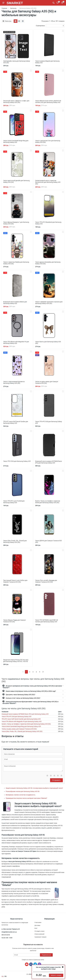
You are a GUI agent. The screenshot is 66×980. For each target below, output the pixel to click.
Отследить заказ (39, 931)
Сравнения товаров (40, 937)
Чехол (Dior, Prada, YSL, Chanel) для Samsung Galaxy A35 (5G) (22, 731)
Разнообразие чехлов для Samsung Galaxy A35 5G (23, 791)
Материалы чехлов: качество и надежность (20, 795)
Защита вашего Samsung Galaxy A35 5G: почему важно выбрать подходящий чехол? (34, 788)
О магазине (38, 923)
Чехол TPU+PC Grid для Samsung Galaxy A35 (16, 717)
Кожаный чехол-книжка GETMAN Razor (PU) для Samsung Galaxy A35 (25, 714)
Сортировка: (40, 26)
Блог (36, 928)
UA (2, 976)
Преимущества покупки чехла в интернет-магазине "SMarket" (26, 798)
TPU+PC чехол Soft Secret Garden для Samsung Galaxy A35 (21, 719)
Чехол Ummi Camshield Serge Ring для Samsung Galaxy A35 (21, 726)
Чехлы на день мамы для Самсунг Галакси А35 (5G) (19, 729)
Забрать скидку (56, 975)
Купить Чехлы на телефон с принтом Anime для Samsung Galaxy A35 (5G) (26, 724)
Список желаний (39, 934)
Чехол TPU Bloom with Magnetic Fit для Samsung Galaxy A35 (22, 721)
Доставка (37, 925)
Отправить (56, 780)
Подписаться (46, 955)
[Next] (43, 672)
